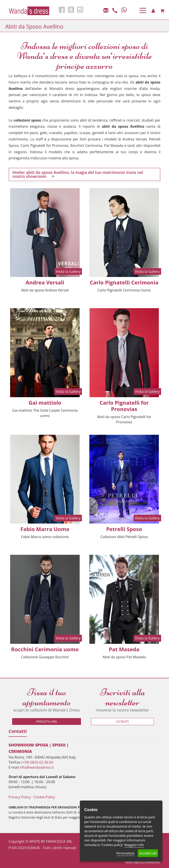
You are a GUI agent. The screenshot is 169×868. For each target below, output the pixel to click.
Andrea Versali (45, 282)
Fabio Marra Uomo (45, 529)
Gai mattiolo (45, 403)
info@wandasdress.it (37, 767)
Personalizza (125, 853)
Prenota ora (47, 722)
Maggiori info (134, 845)
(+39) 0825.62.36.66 (37, 762)
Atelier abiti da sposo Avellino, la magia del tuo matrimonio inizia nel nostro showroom (78, 174)
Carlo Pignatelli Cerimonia (124, 282)
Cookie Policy (44, 797)
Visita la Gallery (68, 271)
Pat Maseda (124, 649)
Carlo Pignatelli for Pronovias (124, 406)
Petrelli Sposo (124, 529)
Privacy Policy (20, 797)
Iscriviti (122, 722)
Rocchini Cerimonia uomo (45, 649)
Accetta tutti (148, 853)
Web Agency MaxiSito (142, 861)
